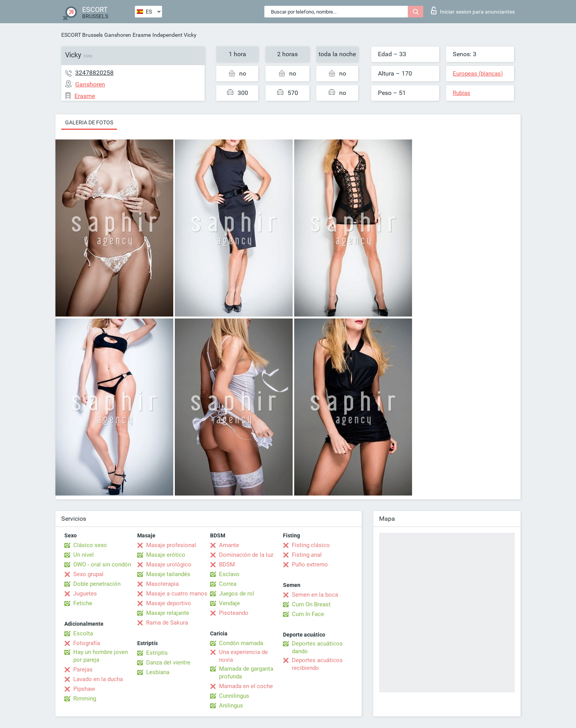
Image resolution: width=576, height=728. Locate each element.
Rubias (461, 93)
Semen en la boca (315, 595)
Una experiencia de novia (243, 656)
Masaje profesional (171, 545)
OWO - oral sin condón (102, 565)
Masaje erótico (166, 555)
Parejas (83, 669)
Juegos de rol (237, 594)
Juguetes (85, 594)
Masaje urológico (169, 565)
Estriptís (157, 653)
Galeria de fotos (89, 122)
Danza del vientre (168, 663)
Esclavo (229, 574)
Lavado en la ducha (98, 679)
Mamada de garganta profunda (246, 673)
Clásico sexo (90, 545)
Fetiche (83, 603)
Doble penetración (97, 584)
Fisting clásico (311, 545)
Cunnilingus (234, 696)
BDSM (227, 565)
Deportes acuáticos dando (317, 647)
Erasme (142, 35)
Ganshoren (118, 35)
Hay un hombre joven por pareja (101, 656)
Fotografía (87, 643)
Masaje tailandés (168, 574)
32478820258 (94, 73)
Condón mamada (241, 643)
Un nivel (84, 555)
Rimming (85, 699)
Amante (229, 545)
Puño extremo (310, 565)
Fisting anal (307, 555)
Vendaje (229, 603)
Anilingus (231, 706)
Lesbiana (158, 672)
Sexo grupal (88, 574)
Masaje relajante (168, 613)
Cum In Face (308, 614)
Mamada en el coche (246, 686)
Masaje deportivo (169, 603)
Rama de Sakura (167, 623)
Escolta (83, 633)
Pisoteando (234, 613)
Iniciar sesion (473, 10)
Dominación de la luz (246, 555)
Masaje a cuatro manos (177, 594)
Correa (228, 584)
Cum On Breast (311, 604)
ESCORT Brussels (82, 35)
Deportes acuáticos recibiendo (317, 664)
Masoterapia (162, 584)
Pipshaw (84, 689)
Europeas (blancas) (478, 74)
